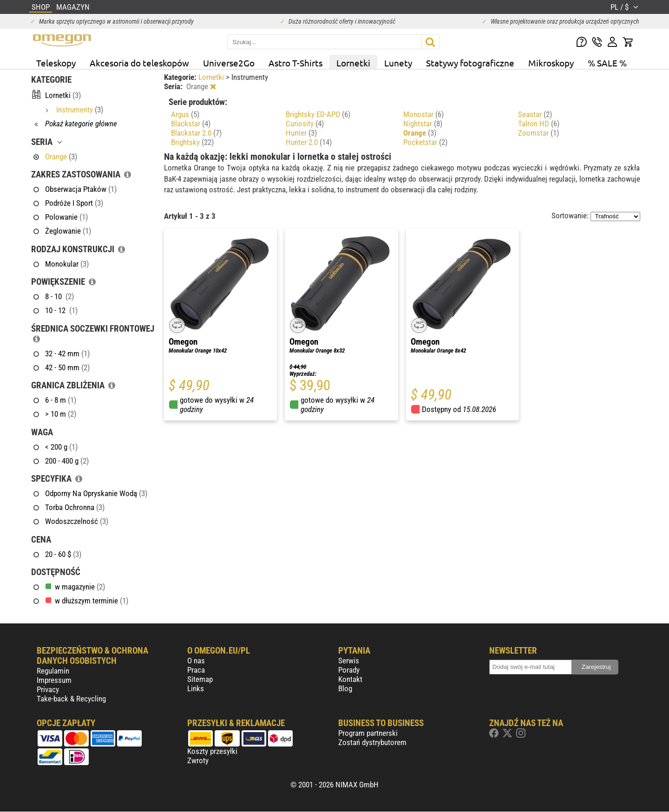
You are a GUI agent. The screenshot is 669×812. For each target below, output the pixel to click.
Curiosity (305, 124)
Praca (196, 670)
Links (196, 688)
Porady (349, 670)
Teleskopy (56, 63)
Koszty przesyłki (212, 751)
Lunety (398, 63)
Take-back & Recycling (71, 699)
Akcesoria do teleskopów (139, 63)
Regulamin (53, 671)
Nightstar (423, 124)
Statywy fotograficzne (470, 63)
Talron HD (539, 124)
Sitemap (200, 679)
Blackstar (191, 124)
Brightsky (192, 142)
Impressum (54, 680)
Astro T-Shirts (295, 63)
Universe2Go (229, 63)
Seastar (535, 114)
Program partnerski (368, 733)
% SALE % (607, 63)
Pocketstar (425, 142)
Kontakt (350, 679)
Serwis (349, 661)
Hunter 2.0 (309, 142)
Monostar (423, 114)
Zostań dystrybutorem (372, 742)
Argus (185, 114)
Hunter (301, 133)
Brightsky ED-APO (318, 114)
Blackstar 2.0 (196, 133)
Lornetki (353, 63)
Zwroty (198, 760)
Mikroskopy (551, 63)
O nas (196, 661)
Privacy (48, 689)
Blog (345, 688)
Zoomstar (538, 133)
